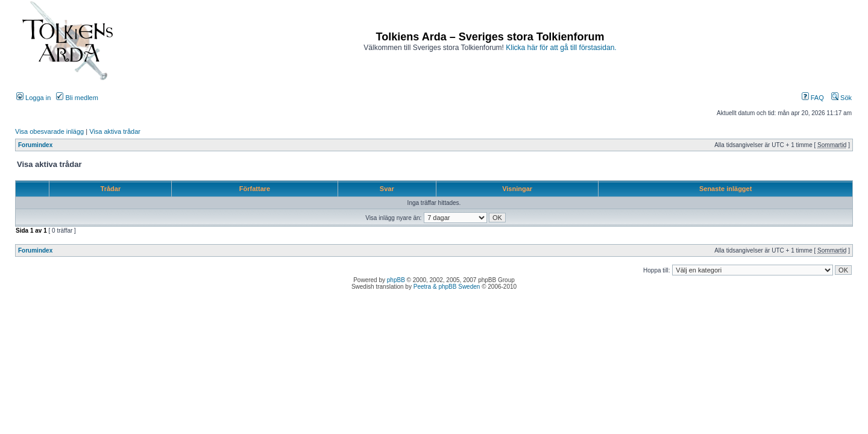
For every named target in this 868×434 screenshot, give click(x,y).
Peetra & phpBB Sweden (447, 287)
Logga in (33, 98)
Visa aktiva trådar (115, 131)
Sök (841, 98)
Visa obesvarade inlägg (49, 131)
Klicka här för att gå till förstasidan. (561, 48)
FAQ (813, 98)
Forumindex (35, 145)
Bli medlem (77, 98)
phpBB (396, 280)
